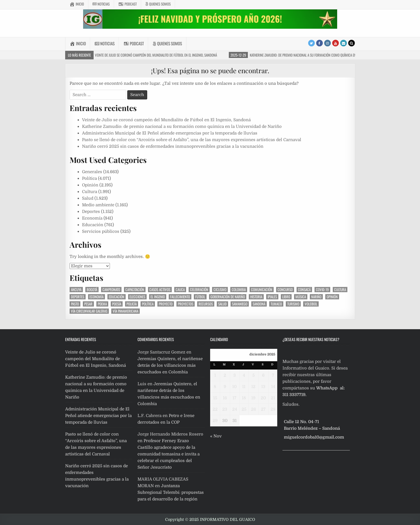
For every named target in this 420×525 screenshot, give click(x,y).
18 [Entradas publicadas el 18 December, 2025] (244, 398)
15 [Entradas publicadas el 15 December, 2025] (215, 398)
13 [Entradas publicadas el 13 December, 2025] (263, 387)
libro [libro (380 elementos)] (286, 297)
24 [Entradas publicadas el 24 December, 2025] (235, 409)
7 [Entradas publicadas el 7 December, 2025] (273, 375)
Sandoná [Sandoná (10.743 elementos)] (259, 304)
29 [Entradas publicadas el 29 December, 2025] (215, 421)
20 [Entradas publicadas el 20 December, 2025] (263, 398)
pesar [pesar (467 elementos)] (88, 304)
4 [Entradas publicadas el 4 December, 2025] (244, 375)
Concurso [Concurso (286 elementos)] (285, 290)
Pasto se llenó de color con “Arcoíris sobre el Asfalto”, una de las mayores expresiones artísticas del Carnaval (192, 140)
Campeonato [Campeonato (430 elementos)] (111, 290)
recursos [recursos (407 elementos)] (206, 304)
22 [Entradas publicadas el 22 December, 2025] (215, 409)
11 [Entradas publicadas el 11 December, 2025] (244, 387)
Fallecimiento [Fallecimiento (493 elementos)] (180, 297)
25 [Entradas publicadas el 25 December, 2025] (244, 409)
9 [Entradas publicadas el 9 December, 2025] (225, 387)
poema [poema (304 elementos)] (102, 304)
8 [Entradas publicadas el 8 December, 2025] (215, 387)
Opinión (90, 185)
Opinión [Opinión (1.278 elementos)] (332, 297)
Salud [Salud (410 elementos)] (222, 304)
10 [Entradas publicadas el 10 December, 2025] (234, 387)
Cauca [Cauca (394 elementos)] (180, 290)
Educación (93, 225)
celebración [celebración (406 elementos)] (199, 290)
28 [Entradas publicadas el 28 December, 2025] (273, 409)
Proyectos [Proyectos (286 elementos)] (186, 304)
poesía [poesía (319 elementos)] (117, 304)
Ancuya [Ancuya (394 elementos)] (76, 290)
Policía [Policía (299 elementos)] (132, 304)
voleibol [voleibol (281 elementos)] (311, 304)
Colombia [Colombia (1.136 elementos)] (239, 290)
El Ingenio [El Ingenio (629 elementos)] (158, 297)
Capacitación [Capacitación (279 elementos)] (135, 290)
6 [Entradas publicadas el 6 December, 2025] (263, 375)
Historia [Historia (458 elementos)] (256, 297)
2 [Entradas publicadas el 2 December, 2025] (225, 375)
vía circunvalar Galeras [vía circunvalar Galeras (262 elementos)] (89, 311)
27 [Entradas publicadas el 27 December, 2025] (263, 409)
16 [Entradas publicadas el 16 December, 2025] (225, 398)
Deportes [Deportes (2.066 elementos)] (78, 297)
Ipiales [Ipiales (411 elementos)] (272, 297)
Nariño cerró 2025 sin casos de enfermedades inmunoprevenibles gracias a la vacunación (173, 146)
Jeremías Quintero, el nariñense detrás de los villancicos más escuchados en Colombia (170, 365)
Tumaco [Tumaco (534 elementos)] (276, 304)
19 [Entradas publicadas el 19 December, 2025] (253, 398)
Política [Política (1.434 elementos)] (148, 304)
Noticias (101, 4)
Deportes (91, 212)
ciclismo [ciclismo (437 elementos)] (220, 290)
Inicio (77, 4)
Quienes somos (158, 4)
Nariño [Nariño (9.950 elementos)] (316, 297)
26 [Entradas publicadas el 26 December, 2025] (253, 409)
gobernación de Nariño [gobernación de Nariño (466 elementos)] (228, 297)
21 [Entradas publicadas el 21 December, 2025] (273, 398)
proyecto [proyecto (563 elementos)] (166, 304)
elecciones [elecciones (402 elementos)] (137, 297)
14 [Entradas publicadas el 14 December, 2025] (273, 387)
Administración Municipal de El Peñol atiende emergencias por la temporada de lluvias (170, 133)
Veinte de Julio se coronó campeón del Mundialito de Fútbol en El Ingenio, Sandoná (166, 120)
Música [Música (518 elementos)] (301, 297)
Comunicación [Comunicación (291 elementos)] (262, 290)
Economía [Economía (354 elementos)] (97, 297)
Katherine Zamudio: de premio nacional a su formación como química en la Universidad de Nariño (182, 126)
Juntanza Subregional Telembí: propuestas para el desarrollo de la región (171, 492)
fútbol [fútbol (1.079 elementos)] (200, 297)
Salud (88, 198)
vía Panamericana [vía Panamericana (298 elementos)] (126, 311)
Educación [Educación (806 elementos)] (117, 297)
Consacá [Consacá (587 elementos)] (304, 290)
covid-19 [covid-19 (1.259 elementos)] (322, 290)
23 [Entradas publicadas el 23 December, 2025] (225, 409)
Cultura (90, 192)
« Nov (216, 436)
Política (89, 178)
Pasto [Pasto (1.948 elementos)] (75, 304)
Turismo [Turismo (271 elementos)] (293, 304)
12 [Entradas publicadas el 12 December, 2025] (253, 387)
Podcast (127, 4)
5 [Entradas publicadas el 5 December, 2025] (253, 375)
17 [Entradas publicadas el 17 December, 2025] (234, 398)
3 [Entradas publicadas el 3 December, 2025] (235, 375)
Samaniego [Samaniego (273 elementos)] (240, 304)
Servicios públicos (101, 231)
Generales (92, 172)
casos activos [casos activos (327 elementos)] (160, 290)
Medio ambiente (98, 205)
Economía (92, 218)
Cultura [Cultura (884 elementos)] (340, 290)
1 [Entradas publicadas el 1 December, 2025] (215, 375)
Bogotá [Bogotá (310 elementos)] (92, 290)
